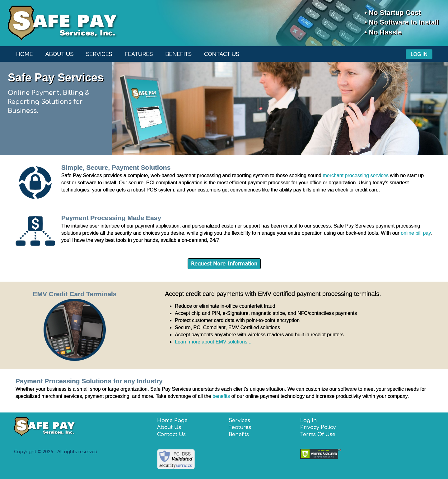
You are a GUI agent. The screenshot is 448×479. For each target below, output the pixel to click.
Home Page (172, 421)
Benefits (178, 54)
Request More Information (224, 264)
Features (139, 54)
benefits (221, 396)
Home (25, 54)
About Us (60, 54)
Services (99, 54)
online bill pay (416, 233)
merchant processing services (356, 175)
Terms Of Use (318, 435)
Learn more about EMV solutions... (213, 342)
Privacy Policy (318, 427)
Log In (419, 54)
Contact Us (222, 54)
